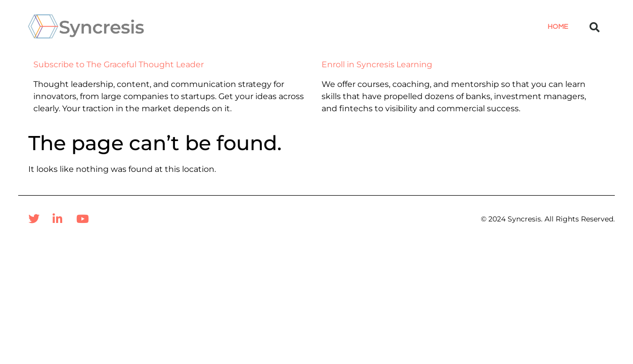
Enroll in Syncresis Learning (377, 64)
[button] (595, 27)
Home (558, 27)
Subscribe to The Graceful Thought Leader (119, 64)
